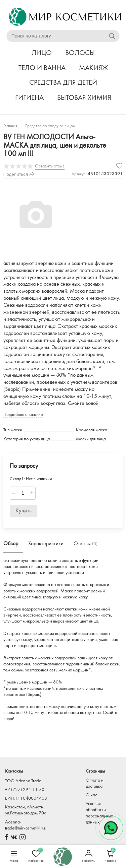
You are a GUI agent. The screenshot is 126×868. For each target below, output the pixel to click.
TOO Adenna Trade (23, 781)
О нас (91, 795)
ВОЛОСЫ (80, 53)
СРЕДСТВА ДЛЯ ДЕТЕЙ (63, 83)
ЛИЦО (42, 53)
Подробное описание (23, 415)
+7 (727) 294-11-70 (25, 790)
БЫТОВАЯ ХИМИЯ (84, 98)
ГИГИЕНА (29, 98)
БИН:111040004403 (26, 799)
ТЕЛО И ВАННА (42, 68)
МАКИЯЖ (93, 68)
